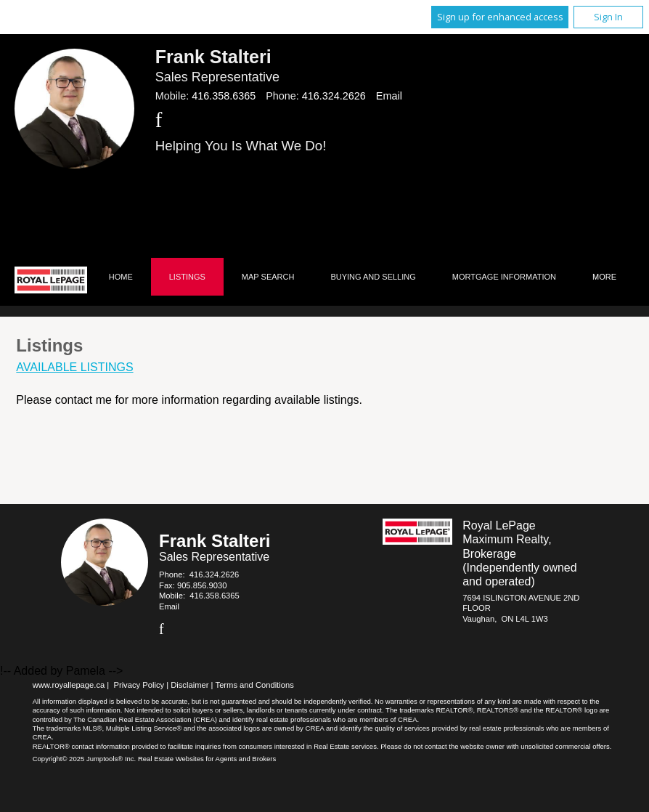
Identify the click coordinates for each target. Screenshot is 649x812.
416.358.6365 (224, 96)
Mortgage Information (504, 277)
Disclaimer (189, 685)
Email (389, 96)
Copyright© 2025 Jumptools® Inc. (85, 759)
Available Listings (74, 367)
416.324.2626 (334, 96)
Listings (187, 277)
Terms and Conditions (255, 685)
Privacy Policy (139, 685)
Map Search (268, 277)
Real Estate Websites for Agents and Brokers (207, 759)
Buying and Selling (373, 277)
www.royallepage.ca (69, 685)
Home (121, 277)
